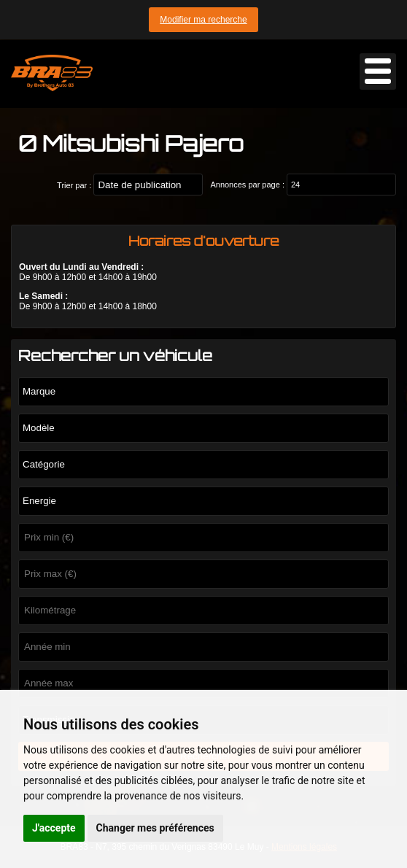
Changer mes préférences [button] (155, 828)
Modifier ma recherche (203, 20)
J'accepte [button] (54, 828)
